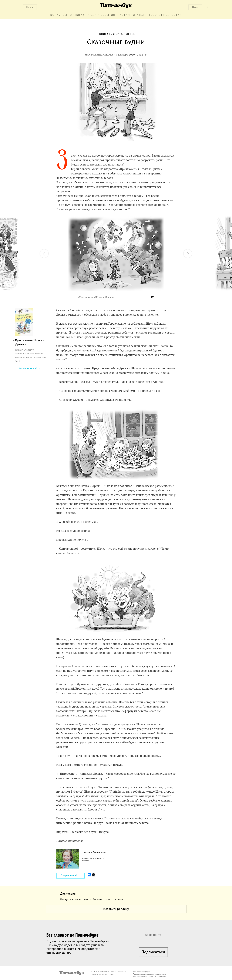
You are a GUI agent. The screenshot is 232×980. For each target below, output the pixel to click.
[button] (150, 220)
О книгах (77, 15)
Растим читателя (132, 15)
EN (207, 7)
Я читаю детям (124, 34)
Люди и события (101, 15)
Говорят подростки (165, 15)
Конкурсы (59, 15)
